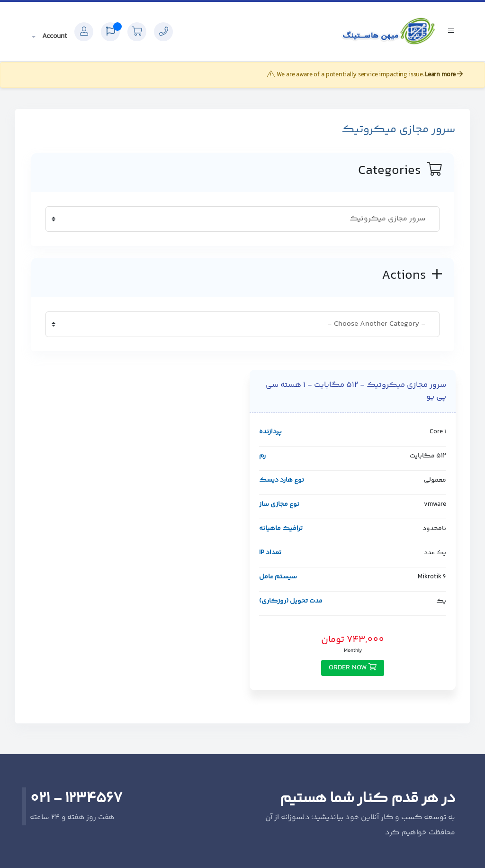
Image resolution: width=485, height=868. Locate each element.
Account (54, 36)
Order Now (353, 668)
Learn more (444, 75)
